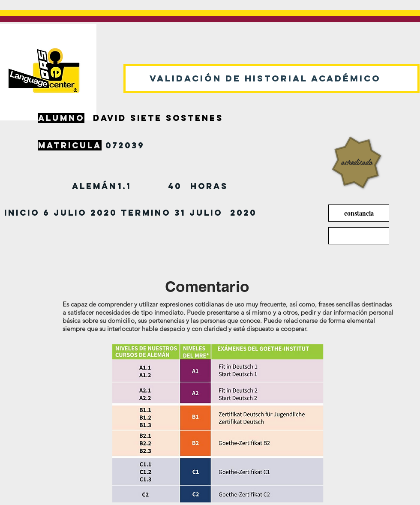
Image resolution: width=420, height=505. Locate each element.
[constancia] (359, 213)
